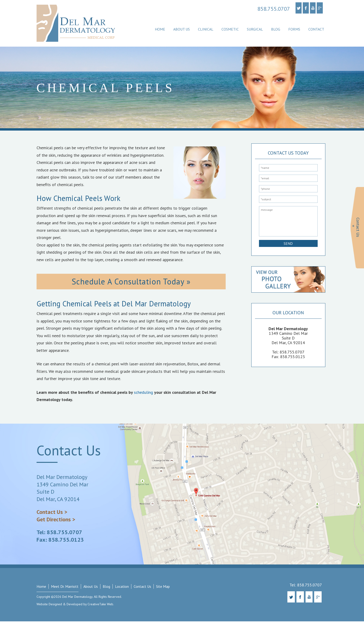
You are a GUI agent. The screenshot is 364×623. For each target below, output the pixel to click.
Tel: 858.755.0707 (59, 534)
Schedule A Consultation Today (127, 282)
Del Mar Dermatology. (77, 599)
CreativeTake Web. (101, 606)
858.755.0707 (274, 9)
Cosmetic (230, 29)
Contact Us (142, 588)
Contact (316, 29)
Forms (294, 29)
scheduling (143, 394)
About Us (182, 29)
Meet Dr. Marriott (65, 588)
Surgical (255, 29)
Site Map (163, 588)
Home (160, 29)
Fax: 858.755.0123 (60, 541)
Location (122, 588)
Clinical (206, 29)
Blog (276, 29)
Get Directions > (56, 521)
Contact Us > (52, 514)
